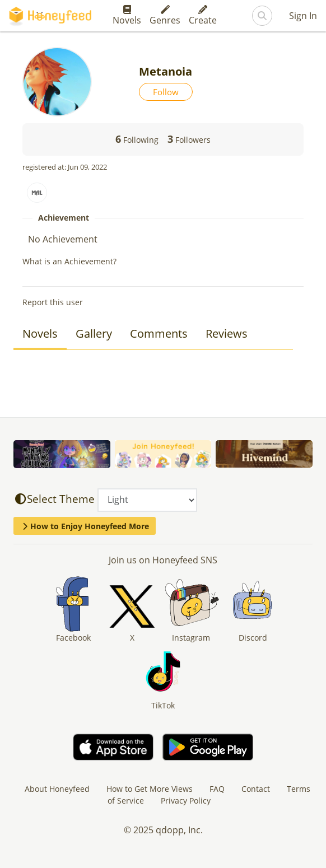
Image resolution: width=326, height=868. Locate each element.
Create (203, 16)
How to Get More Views (150, 789)
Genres (165, 16)
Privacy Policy (186, 801)
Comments (159, 333)
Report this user (53, 302)
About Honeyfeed (57, 789)
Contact (256, 789)
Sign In (303, 16)
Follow (166, 92)
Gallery (94, 333)
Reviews (227, 333)
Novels (127, 16)
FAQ (217, 789)
